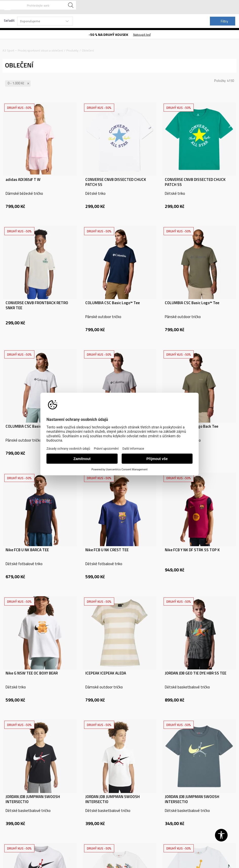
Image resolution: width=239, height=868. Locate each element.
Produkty (72, 50)
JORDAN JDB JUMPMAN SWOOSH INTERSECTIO (33, 799)
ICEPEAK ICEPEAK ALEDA (106, 673)
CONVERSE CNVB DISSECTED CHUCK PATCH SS (116, 182)
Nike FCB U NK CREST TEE (107, 550)
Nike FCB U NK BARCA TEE (27, 550)
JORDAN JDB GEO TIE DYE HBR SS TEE (196, 673)
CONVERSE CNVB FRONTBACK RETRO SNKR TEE (37, 305)
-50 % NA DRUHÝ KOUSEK (108, 34)
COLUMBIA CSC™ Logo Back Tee (192, 426)
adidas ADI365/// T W (23, 180)
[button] (38, 5)
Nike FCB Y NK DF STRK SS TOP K (192, 550)
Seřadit (9, 20)
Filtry (222, 21)
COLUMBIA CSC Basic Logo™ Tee (113, 303)
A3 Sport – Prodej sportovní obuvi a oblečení (33, 50)
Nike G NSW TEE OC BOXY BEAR (32, 673)
